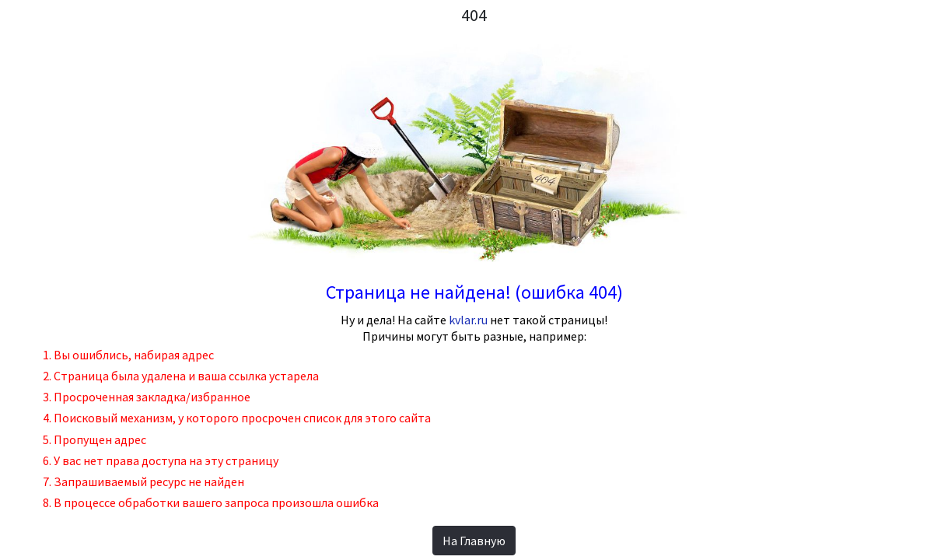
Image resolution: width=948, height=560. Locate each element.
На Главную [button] (474, 541)
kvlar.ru (468, 320)
